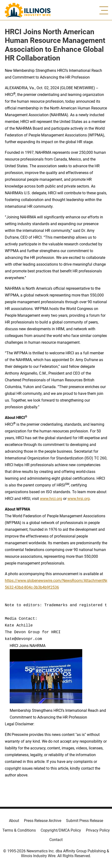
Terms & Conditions (19, 830)
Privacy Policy (98, 830)
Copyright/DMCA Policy (61, 830)
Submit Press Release (85, 821)
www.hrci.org (51, 499)
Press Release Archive (43, 821)
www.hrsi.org (79, 499)
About (14, 821)
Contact (56, 840)
